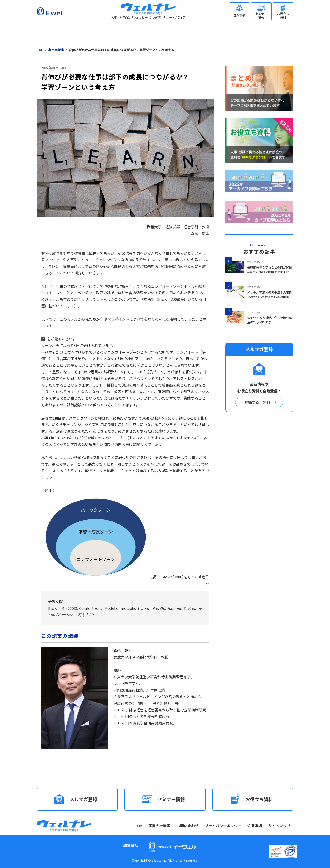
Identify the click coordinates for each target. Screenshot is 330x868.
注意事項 (255, 826)
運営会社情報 (159, 826)
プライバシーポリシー (223, 826)
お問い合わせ (187, 826)
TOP (138, 826)
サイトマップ (279, 826)
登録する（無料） (259, 402)
